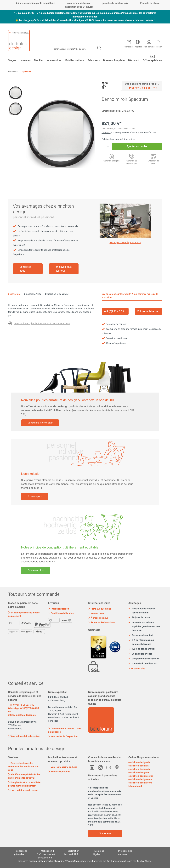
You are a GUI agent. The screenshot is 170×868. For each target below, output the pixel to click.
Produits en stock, (150, 3)
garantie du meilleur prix (115, 3)
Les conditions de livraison (23, 790)
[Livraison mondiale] (153, 156)
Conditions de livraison (61, 613)
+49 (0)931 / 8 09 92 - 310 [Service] (116, 311)
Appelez (138, 47)
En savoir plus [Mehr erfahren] (36, 570)
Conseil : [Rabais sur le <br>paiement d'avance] (106, 133)
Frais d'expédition (59, 609)
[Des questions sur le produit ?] (39, 324)
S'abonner (105, 834)
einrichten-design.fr (139, 773)
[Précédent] (31, 133)
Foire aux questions (100, 609)
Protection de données (125, 853)
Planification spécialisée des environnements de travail (24, 776)
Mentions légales (99, 853)
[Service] (142, 88)
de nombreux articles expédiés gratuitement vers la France (144, 626)
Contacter (129, 47)
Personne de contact (141, 635)
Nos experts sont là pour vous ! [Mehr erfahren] (125, 243)
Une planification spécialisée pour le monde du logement (24, 784)
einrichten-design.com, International (140, 784)
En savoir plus (35, 496)
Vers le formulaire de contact (24, 736)
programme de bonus (78, 3)
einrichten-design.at (139, 766)
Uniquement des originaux (144, 659)
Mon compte (149, 47)
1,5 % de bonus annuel (142, 649)
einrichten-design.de (139, 762)
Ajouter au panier (137, 146)
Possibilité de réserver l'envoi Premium (142, 611)
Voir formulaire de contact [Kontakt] (150, 311)
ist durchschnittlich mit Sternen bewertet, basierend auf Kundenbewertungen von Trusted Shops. (85, 861)
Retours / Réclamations (102, 622)
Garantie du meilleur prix (143, 664)
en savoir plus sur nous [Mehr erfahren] (64, 269)
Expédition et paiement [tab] (57, 294)
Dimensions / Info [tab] (32, 294)
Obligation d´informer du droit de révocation (46, 854)
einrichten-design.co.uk (141, 776)
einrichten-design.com (140, 779)
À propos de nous (98, 618)
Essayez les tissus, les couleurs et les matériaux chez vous (24, 767)
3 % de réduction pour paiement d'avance (141, 642)
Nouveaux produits (59, 772)
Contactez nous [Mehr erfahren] (25, 269)
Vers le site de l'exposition (63, 736)
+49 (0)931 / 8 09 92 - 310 (21, 705)
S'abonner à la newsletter (40, 423)
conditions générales (21, 853)
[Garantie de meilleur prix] (132, 156)
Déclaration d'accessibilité (71, 853)
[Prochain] (90, 133)
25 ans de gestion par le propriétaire (36, 3)
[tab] (14, 294)
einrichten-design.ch (139, 769)
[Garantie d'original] (112, 156)
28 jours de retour (139, 617)
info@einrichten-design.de (22, 715)
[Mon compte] (138, 43)
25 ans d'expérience (140, 654)
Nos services (96, 613)
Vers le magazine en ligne (63, 767)
